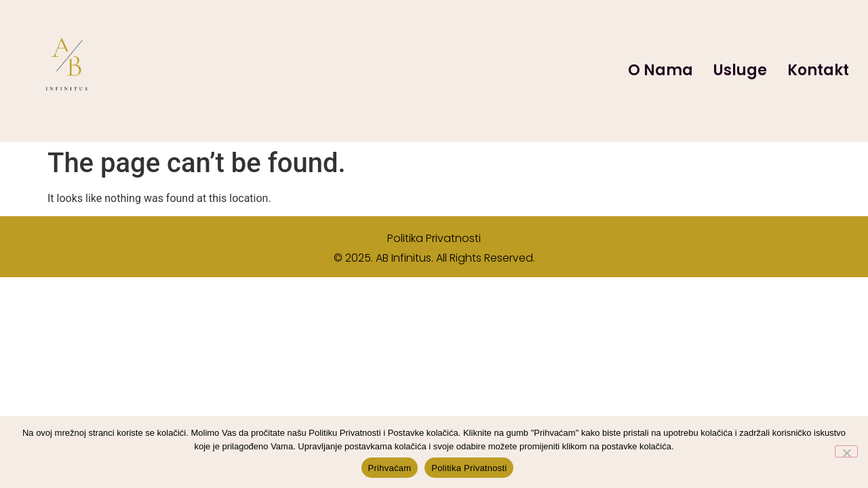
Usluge (740, 70)
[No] (846, 451)
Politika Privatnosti (434, 238)
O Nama (660, 70)
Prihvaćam (390, 468)
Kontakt (818, 70)
